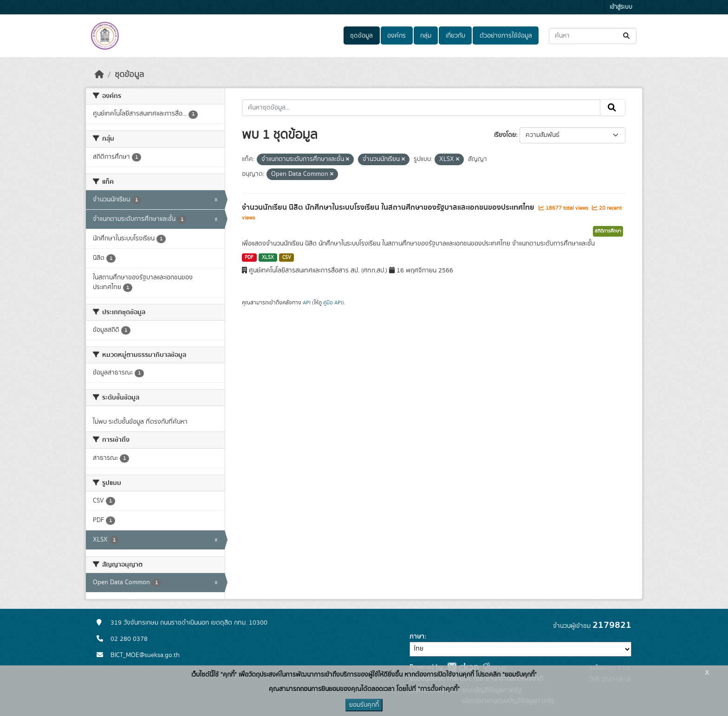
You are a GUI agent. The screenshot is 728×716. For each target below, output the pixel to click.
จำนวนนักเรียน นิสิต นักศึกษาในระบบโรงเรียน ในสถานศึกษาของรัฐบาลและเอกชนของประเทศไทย (389, 207)
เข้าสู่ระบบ (621, 7)
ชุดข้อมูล (361, 36)
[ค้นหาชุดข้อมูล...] (593, 36)
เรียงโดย (505, 135)
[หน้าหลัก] (99, 75)
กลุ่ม (426, 36)
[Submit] (627, 36)
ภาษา (417, 637)
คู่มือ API (333, 303)
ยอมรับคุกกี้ (364, 705)
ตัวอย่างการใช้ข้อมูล (506, 36)
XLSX (268, 258)
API (307, 303)
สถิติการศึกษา (608, 231)
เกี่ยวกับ (455, 36)
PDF (249, 258)
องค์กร (396, 36)
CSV (287, 258)
